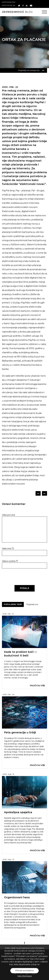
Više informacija (24, 976)
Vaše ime (8, 549)
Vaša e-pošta (10, 561)
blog (17, 12)
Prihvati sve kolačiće (24, 971)
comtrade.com (9, 2)
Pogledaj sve (32, 604)
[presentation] (20, 577)
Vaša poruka (8, 515)
